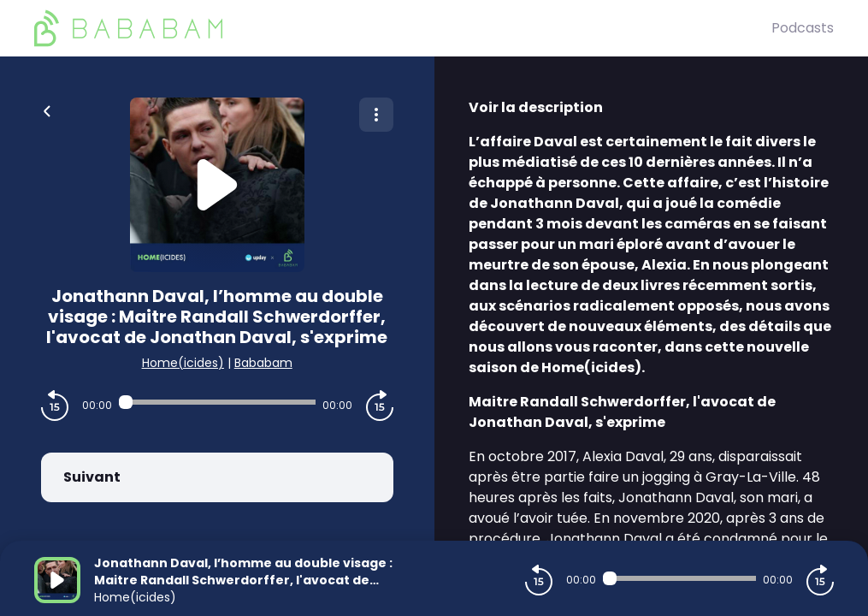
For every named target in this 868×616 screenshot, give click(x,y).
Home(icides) (183, 363)
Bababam (263, 363)
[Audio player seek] (217, 402)
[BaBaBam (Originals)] (403, 28)
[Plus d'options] (376, 115)
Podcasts (803, 28)
